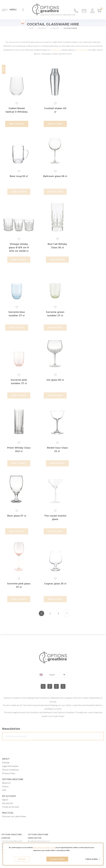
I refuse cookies (93, 859)
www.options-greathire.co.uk (44, 847)
